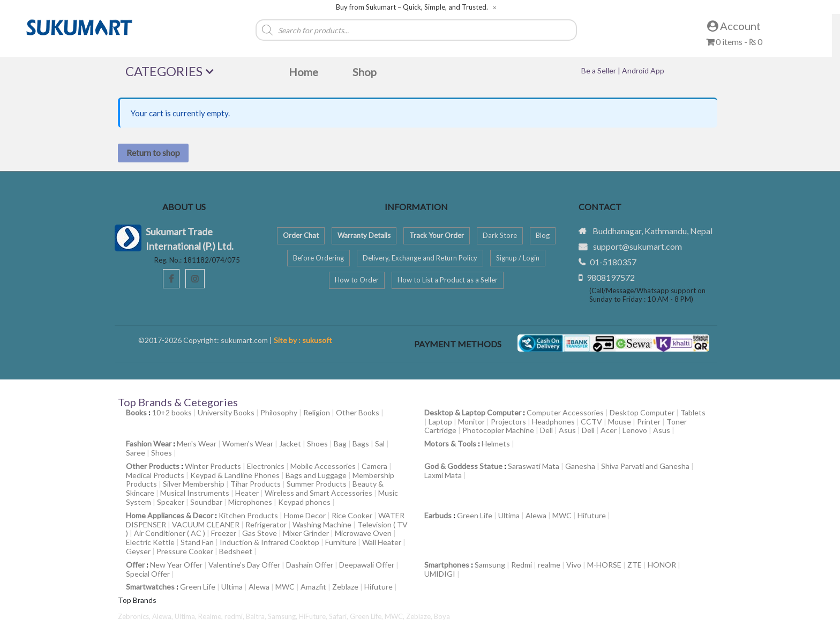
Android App (643, 70)
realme (549, 565)
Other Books (358, 412)
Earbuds (438, 515)
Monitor (471, 422)
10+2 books (172, 412)
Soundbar (206, 502)
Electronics (266, 466)
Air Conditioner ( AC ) (170, 533)
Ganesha (580, 466)
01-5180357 (613, 262)
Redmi (522, 565)
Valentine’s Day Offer (244, 565)
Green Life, (367, 616)
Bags (361, 444)
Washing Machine (322, 524)
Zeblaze (345, 587)
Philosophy (279, 412)
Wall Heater (382, 542)
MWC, (395, 616)
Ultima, (186, 616)
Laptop (440, 422)
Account (734, 26)
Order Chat (301, 235)
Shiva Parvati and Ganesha (645, 466)
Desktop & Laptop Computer (473, 412)
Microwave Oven (363, 533)
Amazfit (313, 587)
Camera (374, 466)
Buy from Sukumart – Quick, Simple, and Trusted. (412, 7)
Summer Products (317, 484)
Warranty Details (364, 235)
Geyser (138, 551)
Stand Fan (197, 542)
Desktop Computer (642, 412)
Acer (609, 430)
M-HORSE (604, 565)
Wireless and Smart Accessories (318, 493)
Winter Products (213, 466)
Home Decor (305, 515)
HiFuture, (314, 616)
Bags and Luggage (316, 475)
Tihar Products (256, 484)
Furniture (341, 542)
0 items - (734, 42)
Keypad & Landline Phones (235, 475)
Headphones (553, 422)
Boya (442, 616)
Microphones (250, 502)
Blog (543, 235)
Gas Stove (260, 533)
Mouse (620, 422)
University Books (226, 412)
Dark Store (500, 235)
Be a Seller (599, 70)
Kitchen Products (248, 515)
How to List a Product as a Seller (448, 280)
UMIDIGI (440, 574)
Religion (317, 412)
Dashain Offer (310, 565)
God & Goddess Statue (463, 466)
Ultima (509, 515)
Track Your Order (437, 235)
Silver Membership (194, 484)
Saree (136, 453)
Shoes (317, 444)
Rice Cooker (352, 515)
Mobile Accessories (323, 466)
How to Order (357, 280)
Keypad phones (304, 502)
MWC (562, 515)
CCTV (591, 422)
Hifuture (592, 515)
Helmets (496, 444)
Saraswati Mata (534, 466)
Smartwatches (150, 587)
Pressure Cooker (185, 551)
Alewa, (163, 616)
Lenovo (635, 430)
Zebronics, (134, 616)
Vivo (574, 565)
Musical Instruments (195, 493)
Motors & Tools (450, 444)
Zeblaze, (420, 616)
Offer (135, 565)
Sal (380, 444)
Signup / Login (518, 258)
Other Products (153, 466)
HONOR (662, 565)
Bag (340, 444)
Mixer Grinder (306, 533)
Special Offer (148, 574)
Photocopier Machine (498, 430)
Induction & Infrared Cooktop (269, 542)
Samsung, (283, 616)
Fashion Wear (149, 444)
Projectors (508, 422)
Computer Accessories (565, 412)
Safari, (339, 616)
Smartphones (447, 565)
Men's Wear (197, 444)
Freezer (224, 533)
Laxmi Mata (443, 475)
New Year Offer (176, 565)
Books (136, 412)
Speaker (171, 502)
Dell (546, 430)
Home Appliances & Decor (170, 515)
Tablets (693, 412)
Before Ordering (318, 258)
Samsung (490, 565)
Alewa (536, 515)
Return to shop (153, 152)
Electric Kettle (150, 542)
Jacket (290, 444)
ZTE (635, 565)
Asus (567, 430)
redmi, (235, 616)
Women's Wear (248, 444)
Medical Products (155, 475)
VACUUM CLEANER (206, 524)
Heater (247, 493)
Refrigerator (266, 524)
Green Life (475, 515)
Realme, (211, 616)
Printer (649, 422)
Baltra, (257, 616)
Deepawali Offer (367, 565)
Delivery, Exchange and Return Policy (420, 258)
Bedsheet (236, 551)
